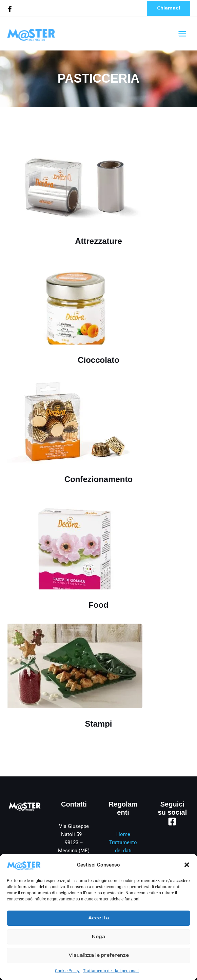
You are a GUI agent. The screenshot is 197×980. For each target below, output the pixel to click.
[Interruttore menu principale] (182, 34)
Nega (98, 936)
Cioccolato (98, 360)
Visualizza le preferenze (99, 955)
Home (123, 834)
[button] (187, 865)
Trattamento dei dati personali (111, 971)
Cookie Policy (67, 971)
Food (98, 605)
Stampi (98, 724)
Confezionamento (98, 479)
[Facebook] (10, 9)
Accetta (98, 918)
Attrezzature (98, 241)
